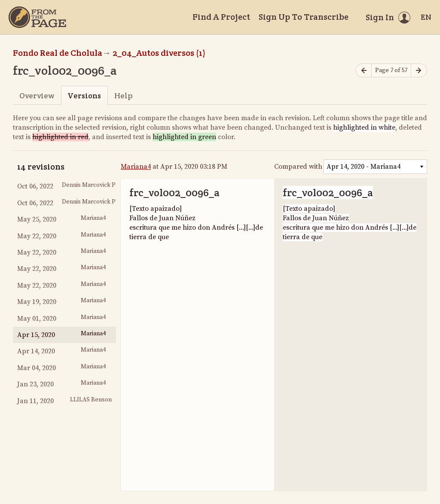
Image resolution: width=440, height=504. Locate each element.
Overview (37, 96)
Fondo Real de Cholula (58, 53)
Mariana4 (136, 167)
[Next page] (419, 71)
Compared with (298, 167)
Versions (84, 96)
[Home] (37, 17)
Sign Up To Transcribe (304, 17)
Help (124, 96)
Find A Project (221, 17)
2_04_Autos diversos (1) (159, 53)
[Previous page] (364, 71)
